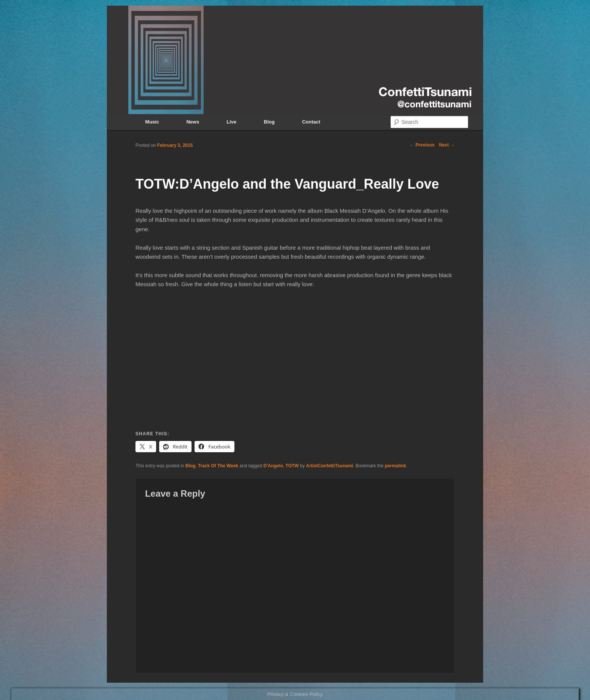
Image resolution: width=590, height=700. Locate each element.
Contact (311, 122)
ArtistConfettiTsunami (329, 466)
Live (231, 122)
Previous (422, 145)
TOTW (292, 466)
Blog (269, 122)
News (193, 122)
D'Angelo (273, 466)
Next (447, 145)
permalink (395, 466)
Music (152, 122)
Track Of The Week (218, 466)
